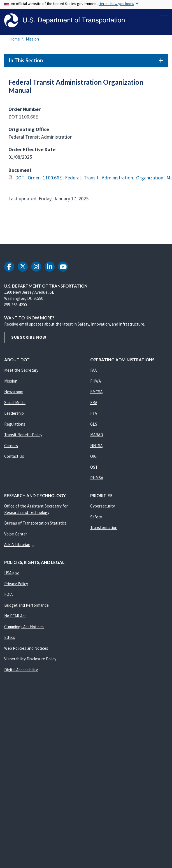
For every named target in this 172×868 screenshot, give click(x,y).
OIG (93, 456)
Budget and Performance (26, 605)
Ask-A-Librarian (20, 545)
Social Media (15, 403)
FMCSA (96, 392)
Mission (32, 39)
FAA (93, 370)
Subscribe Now (29, 337)
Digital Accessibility (21, 670)
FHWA (96, 381)
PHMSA (97, 478)
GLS (94, 424)
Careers (11, 446)
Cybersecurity (103, 506)
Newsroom (14, 392)
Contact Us (14, 456)
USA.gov (11, 573)
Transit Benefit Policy (23, 435)
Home (15, 39)
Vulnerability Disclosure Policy (30, 659)
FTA (94, 413)
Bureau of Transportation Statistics (35, 523)
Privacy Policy (16, 584)
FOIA (8, 594)
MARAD (97, 435)
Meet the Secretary (21, 370)
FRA (94, 403)
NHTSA (96, 446)
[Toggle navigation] (163, 17)
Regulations (15, 424)
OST (94, 467)
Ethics (10, 637)
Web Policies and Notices (26, 648)
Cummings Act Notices (24, 627)
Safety (96, 517)
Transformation (104, 527)
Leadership (14, 413)
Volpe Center (16, 534)
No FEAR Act (15, 616)
